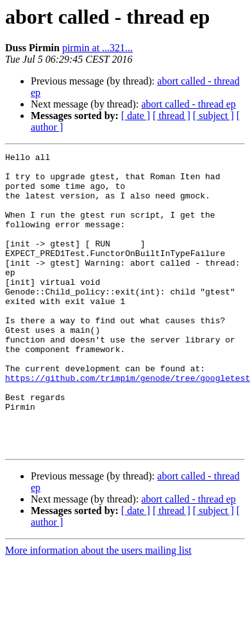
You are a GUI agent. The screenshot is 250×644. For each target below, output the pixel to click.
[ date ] (136, 116)
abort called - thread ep (188, 104)
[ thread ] (171, 116)
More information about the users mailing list (98, 610)
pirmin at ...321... (97, 48)
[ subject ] (213, 116)
